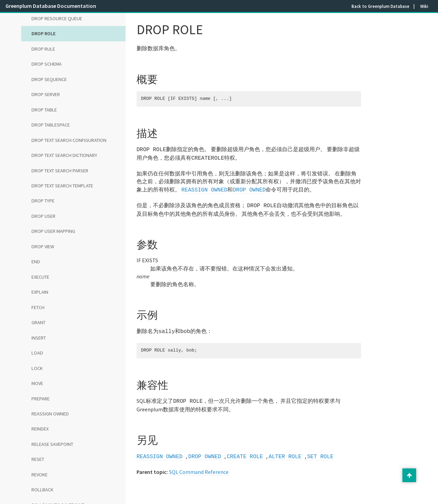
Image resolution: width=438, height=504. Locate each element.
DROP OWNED (249, 188)
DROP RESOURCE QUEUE (57, 18)
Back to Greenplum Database (380, 6)
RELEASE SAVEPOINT (52, 444)
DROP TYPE (43, 201)
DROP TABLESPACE (51, 125)
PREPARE (41, 399)
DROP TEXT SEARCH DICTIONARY (64, 155)
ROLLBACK (42, 490)
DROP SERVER (46, 94)
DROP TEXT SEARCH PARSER (60, 171)
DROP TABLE (44, 110)
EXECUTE (40, 277)
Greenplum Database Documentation (51, 6)
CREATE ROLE (245, 452)
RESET (38, 459)
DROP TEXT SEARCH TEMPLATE (62, 186)
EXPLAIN (40, 292)
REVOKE (40, 475)
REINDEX (40, 429)
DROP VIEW (43, 247)
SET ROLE (320, 452)
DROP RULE (43, 49)
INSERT (39, 338)
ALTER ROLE (285, 452)
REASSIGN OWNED (50, 414)
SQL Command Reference (199, 467)
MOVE (37, 383)
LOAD (37, 353)
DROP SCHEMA (47, 64)
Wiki (424, 6)
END (36, 262)
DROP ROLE (44, 34)
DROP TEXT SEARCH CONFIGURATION (69, 140)
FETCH (38, 307)
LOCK (37, 368)
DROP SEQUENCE (49, 79)
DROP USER (43, 216)
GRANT (38, 322)
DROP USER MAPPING (53, 231)
